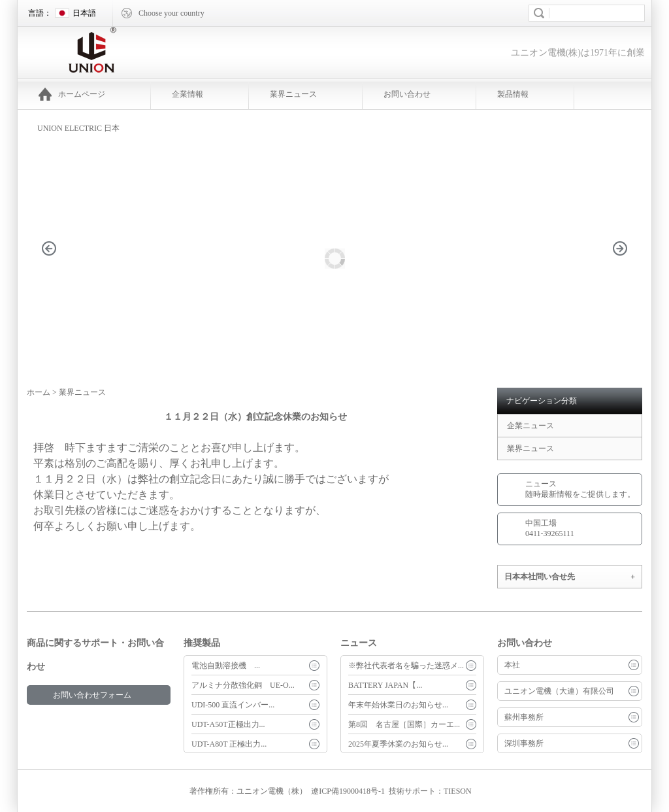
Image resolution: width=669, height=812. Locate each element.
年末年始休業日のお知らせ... (398, 705)
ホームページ (72, 94)
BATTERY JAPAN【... (385, 685)
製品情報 (513, 94)
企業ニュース (530, 426)
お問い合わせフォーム (92, 695)
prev (56, 268)
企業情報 (188, 94)
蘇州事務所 (524, 717)
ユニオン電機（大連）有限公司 (559, 691)
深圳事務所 (524, 743)
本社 (512, 665)
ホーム (39, 392)
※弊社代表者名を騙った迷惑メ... (406, 666)
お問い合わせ (407, 94)
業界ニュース (293, 94)
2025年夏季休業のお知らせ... (398, 744)
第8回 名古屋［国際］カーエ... (404, 724)
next (627, 268)
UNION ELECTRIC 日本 (78, 128)
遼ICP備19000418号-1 (348, 791)
